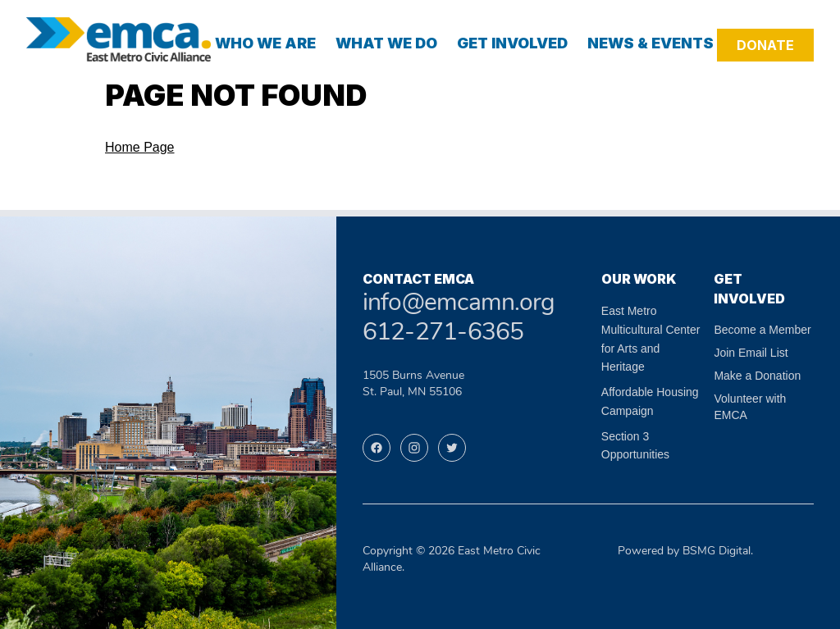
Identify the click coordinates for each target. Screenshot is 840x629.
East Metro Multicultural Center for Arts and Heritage (651, 339)
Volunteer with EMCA (750, 407)
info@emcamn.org (459, 304)
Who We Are (265, 43)
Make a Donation (757, 376)
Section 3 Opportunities (635, 446)
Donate (765, 45)
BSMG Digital (717, 552)
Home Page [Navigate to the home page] (140, 147)
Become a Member (762, 330)
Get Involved (512, 43)
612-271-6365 (443, 333)
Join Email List (751, 353)
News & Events (651, 43)
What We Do (386, 43)
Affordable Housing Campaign (650, 401)
